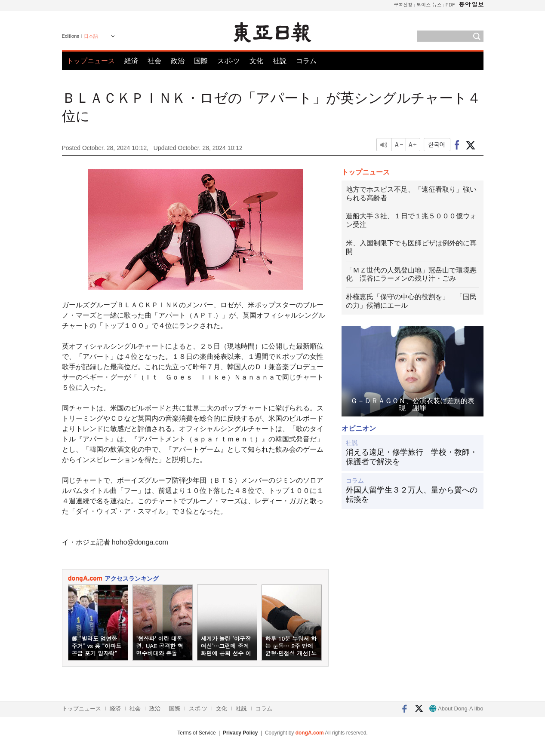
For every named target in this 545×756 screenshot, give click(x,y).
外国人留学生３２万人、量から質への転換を (412, 495)
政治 (178, 61)
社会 (154, 61)
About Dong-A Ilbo (456, 709)
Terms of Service (196, 733)
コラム (306, 61)
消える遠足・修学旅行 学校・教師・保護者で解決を (412, 457)
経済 (131, 61)
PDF (450, 5)
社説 (280, 61)
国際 (201, 61)
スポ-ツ (229, 61)
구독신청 (403, 5)
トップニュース (91, 61)
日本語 (91, 36)
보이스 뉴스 (429, 5)
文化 (256, 61)
